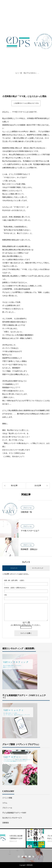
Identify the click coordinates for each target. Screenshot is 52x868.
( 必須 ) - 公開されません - (15, 588)
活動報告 (6, 823)
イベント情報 (7, 798)
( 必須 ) (14, 580)
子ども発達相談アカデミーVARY (14, 813)
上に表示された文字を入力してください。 (26, 625)
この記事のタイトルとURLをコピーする (26, 103)
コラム (5, 803)
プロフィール (27, 508)
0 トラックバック (38, 568)
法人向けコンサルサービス (12, 818)
